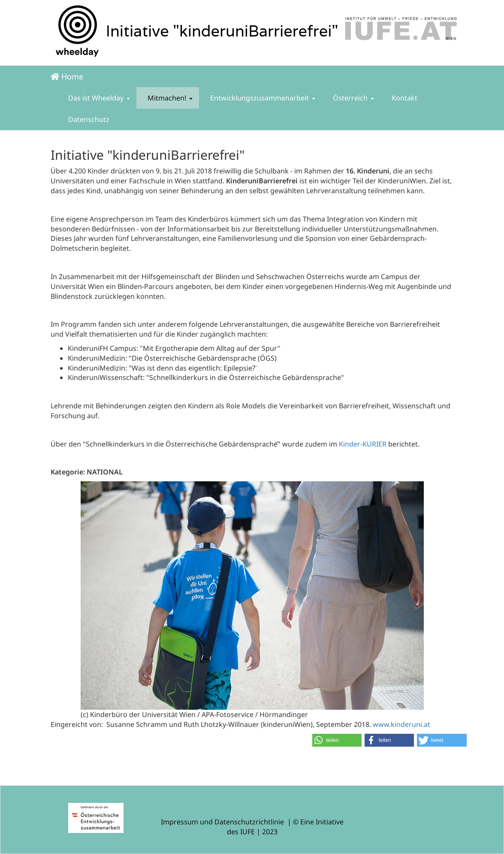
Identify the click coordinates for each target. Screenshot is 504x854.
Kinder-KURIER (363, 444)
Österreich (353, 98)
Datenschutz (88, 119)
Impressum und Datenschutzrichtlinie (222, 822)
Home (67, 76)
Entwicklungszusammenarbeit (262, 98)
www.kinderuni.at (401, 724)
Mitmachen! (169, 98)
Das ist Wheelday (98, 98)
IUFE (247, 832)
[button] (337, 740)
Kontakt (404, 98)
